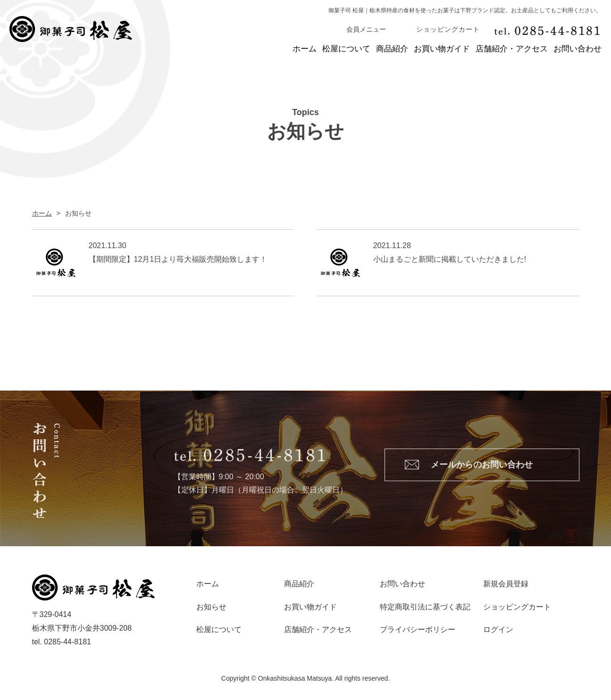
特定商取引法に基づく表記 (425, 608)
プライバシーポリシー (418, 631)
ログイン (498, 631)
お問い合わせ (578, 49)
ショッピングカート (517, 608)
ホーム (215, 49)
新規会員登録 (506, 585)
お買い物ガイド (406, 49)
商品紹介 (338, 49)
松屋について (275, 49)
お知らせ (211, 608)
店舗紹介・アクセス (494, 49)
